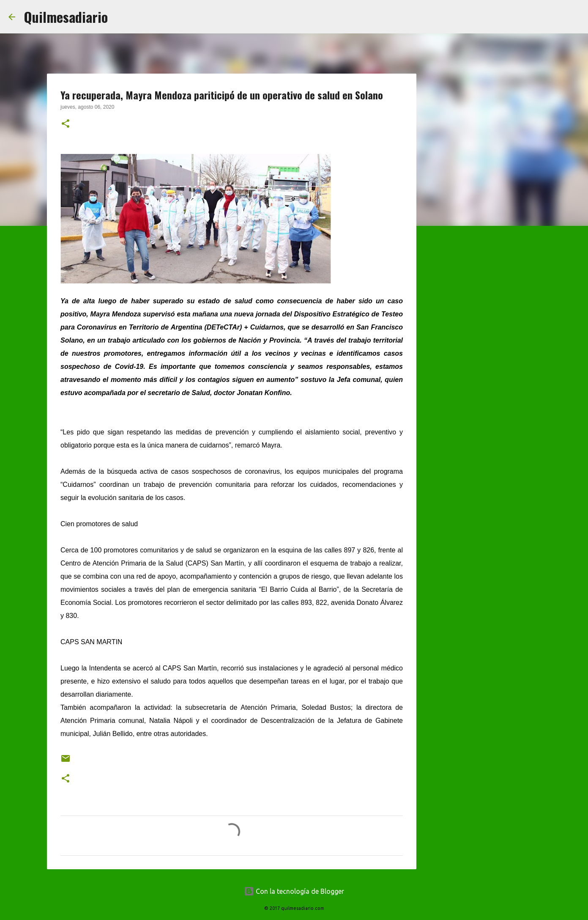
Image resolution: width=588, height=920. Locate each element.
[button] (66, 124)
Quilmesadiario (66, 17)
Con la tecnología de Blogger (294, 891)
